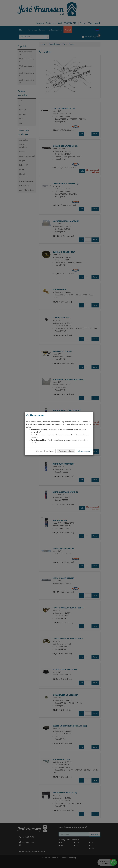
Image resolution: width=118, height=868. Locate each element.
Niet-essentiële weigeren (45, 451)
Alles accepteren (84, 451)
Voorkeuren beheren (66, 451)
